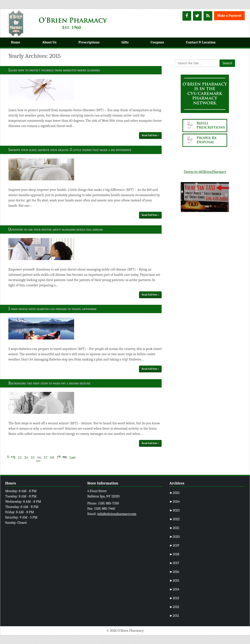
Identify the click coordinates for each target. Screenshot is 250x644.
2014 (174, 589)
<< (13, 457)
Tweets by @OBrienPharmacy (205, 172)
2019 (174, 545)
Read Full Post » (150, 135)
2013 (174, 598)
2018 (174, 554)
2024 (174, 502)
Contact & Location (201, 42)
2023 (174, 510)
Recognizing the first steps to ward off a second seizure (49, 383)
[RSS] (208, 16)
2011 (174, 616)
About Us (49, 42)
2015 (174, 581)
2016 (174, 572)
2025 (174, 493)
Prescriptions (89, 42)
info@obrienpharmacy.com (117, 514)
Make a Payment (229, 16)
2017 (174, 563)
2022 (174, 519)
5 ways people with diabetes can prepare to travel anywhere (52, 309)
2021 (174, 528)
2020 (175, 537)
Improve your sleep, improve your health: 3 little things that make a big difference (70, 150)
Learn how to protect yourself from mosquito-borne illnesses (54, 70)
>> (64, 457)
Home (16, 42)
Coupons (157, 42)
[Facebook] (187, 16)
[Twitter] (197, 16)
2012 (174, 607)
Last (72, 457)
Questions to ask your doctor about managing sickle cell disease (55, 229)
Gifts (125, 42)
